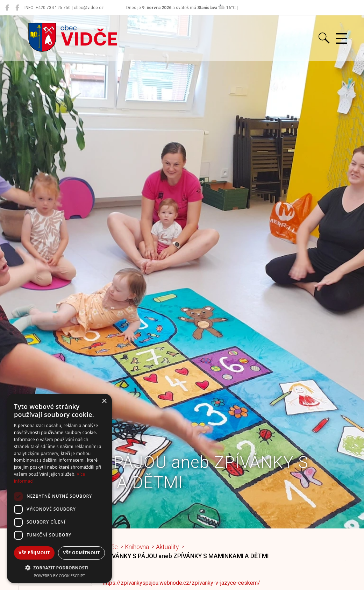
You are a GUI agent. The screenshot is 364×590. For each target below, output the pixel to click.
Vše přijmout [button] (34, 553)
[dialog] (59, 488)
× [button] (104, 401)
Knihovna (137, 547)
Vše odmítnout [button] (81, 553)
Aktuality (167, 547)
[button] (59, 568)
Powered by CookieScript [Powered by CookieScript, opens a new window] (60, 575)
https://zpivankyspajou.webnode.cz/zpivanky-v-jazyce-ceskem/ (181, 583)
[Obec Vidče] (7, 8)
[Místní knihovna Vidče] (17, 8)
